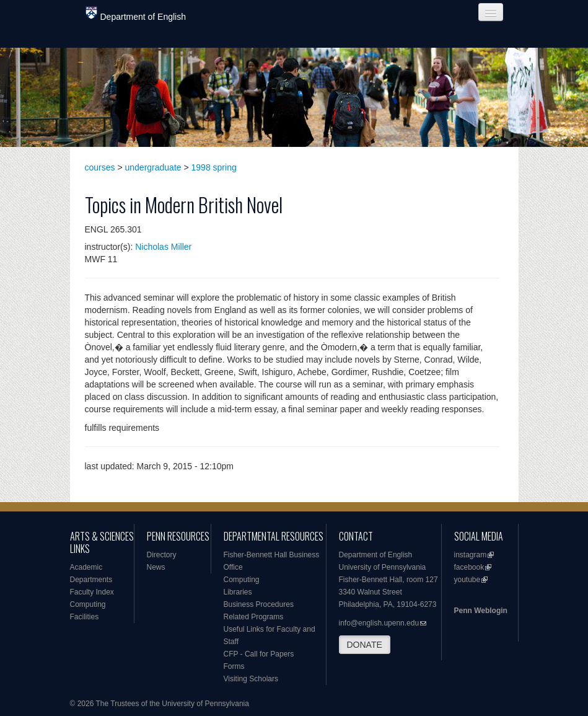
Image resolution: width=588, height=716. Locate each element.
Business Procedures (259, 604)
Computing (88, 604)
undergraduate (153, 167)
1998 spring (214, 167)
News (156, 567)
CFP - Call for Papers (259, 654)
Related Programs (254, 617)
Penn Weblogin (481, 611)
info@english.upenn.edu (379, 623)
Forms (234, 666)
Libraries (238, 592)
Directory (162, 555)
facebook (469, 567)
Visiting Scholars (251, 679)
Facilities (85, 617)
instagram (471, 555)
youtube (467, 580)
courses (100, 167)
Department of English (136, 14)
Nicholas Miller (163, 247)
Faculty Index (92, 592)
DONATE (365, 645)
